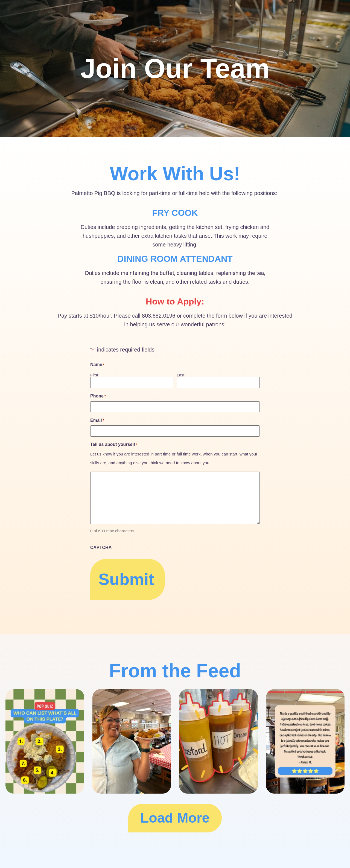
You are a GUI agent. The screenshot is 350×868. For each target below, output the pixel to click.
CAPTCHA (101, 548)
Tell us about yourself (114, 445)
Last (180, 375)
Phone (98, 396)
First (94, 375)
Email (97, 420)
